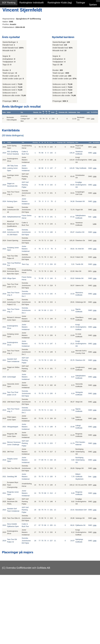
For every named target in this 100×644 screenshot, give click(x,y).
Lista (92, 119)
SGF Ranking (9, 3)
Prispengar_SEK (63, 112)
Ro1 (40, 112)
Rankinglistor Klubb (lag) (60, 3)
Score (53, 112)
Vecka (4, 112)
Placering (36, 112)
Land (88, 112)
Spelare (93, 5)
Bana (79, 112)
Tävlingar (80, 3)
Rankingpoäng (72, 112)
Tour (22, 112)
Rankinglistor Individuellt (31, 3)
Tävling (9, 112)
